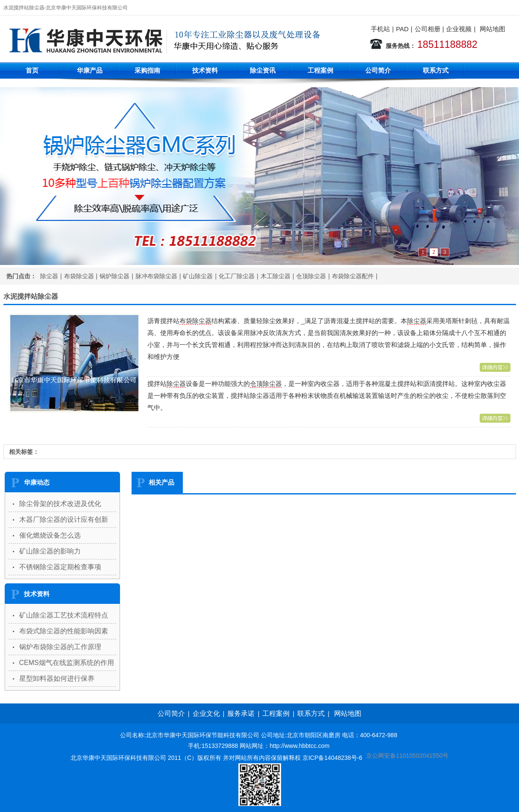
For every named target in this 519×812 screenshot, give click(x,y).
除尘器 (49, 276)
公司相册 (428, 29)
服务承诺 (241, 713)
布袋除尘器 (79, 276)
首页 (32, 70)
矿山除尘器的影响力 (50, 551)
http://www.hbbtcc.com (299, 746)
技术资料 (205, 70)
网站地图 (493, 29)
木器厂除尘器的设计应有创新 (64, 519)
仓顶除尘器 (311, 276)
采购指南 (147, 70)
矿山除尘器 (198, 276)
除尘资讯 (263, 70)
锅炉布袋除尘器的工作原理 (60, 647)
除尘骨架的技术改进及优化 (60, 504)
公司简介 (378, 70)
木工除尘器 (276, 276)
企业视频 (459, 29)
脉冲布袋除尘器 (156, 276)
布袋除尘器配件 (353, 276)
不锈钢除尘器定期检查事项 (60, 567)
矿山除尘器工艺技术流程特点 (64, 615)
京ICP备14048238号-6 (332, 758)
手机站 (380, 29)
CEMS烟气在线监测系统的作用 (67, 663)
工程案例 (320, 70)
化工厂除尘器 (237, 276)
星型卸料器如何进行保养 (57, 678)
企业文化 (206, 713)
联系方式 (436, 70)
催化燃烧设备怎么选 (50, 535)
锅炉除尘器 (114, 276)
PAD (402, 29)
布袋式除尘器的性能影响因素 (64, 631)
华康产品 (90, 70)
